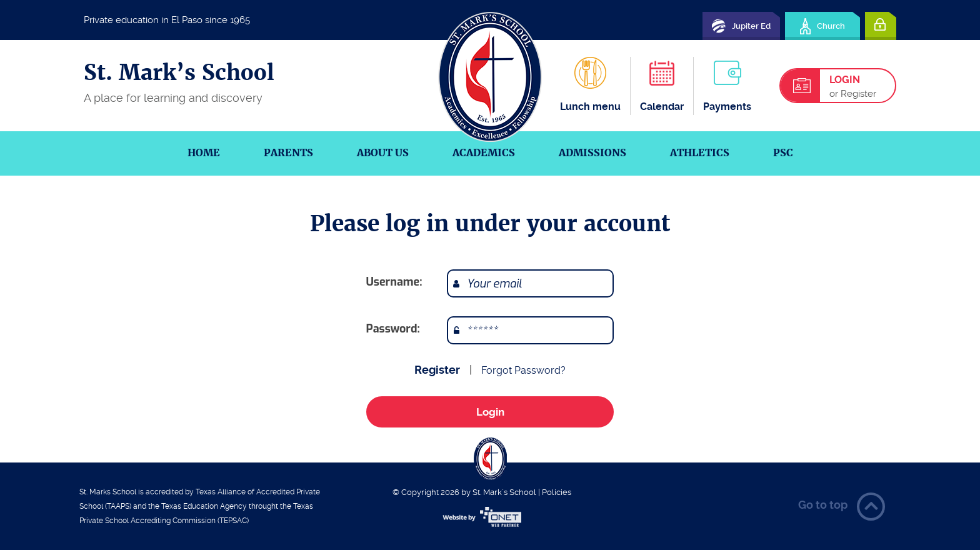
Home (204, 153)
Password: (393, 329)
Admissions (592, 153)
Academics (484, 153)
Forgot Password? (523, 370)
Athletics (700, 153)
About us (383, 153)
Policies (557, 492)
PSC (783, 153)
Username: (394, 282)
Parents (288, 153)
